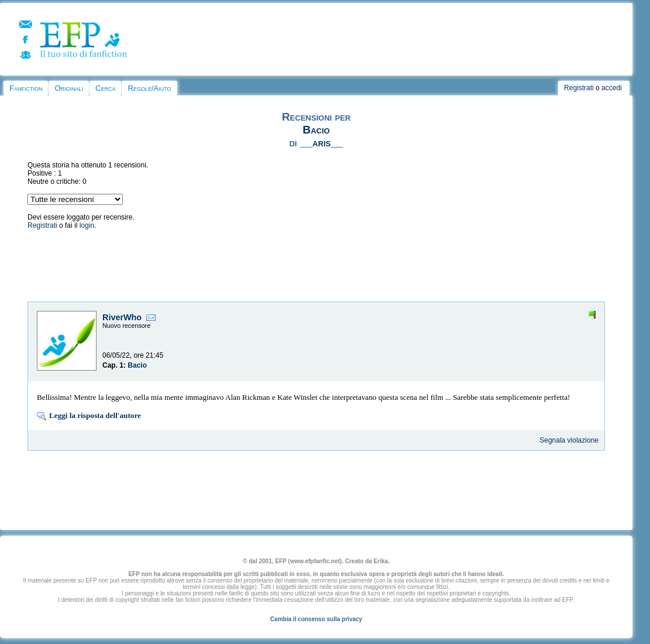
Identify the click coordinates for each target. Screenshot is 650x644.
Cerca (105, 88)
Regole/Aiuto (149, 88)
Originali (69, 88)
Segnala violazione (569, 440)
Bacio (316, 130)
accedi (612, 88)
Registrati (579, 88)
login (87, 225)
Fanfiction (26, 88)
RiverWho (122, 317)
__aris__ (322, 143)
